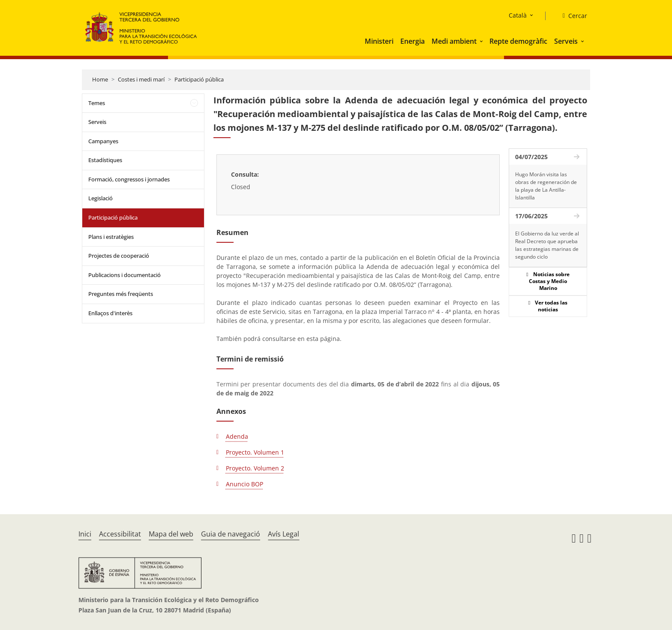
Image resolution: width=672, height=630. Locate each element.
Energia (412, 41)
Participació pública (199, 79)
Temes (97, 103)
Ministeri (379, 41)
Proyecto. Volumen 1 (255, 452)
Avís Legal (283, 534)
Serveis (566, 41)
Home (100, 79)
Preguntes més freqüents (121, 294)
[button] (482, 41)
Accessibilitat (120, 534)
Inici (85, 534)
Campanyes (103, 141)
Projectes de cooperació (119, 256)
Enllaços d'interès (110, 313)
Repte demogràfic (518, 41)
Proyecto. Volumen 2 (255, 468)
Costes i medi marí (141, 79)
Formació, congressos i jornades (129, 179)
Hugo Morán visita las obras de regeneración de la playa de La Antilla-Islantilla (546, 186)
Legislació (100, 198)
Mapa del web (171, 534)
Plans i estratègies (111, 237)
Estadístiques (105, 160)
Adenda (237, 436)
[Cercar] (571, 16)
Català (518, 15)
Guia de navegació (231, 534)
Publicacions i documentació (124, 275)
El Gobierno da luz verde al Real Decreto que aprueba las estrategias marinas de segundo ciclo (547, 245)
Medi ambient (454, 41)
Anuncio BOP (244, 484)
